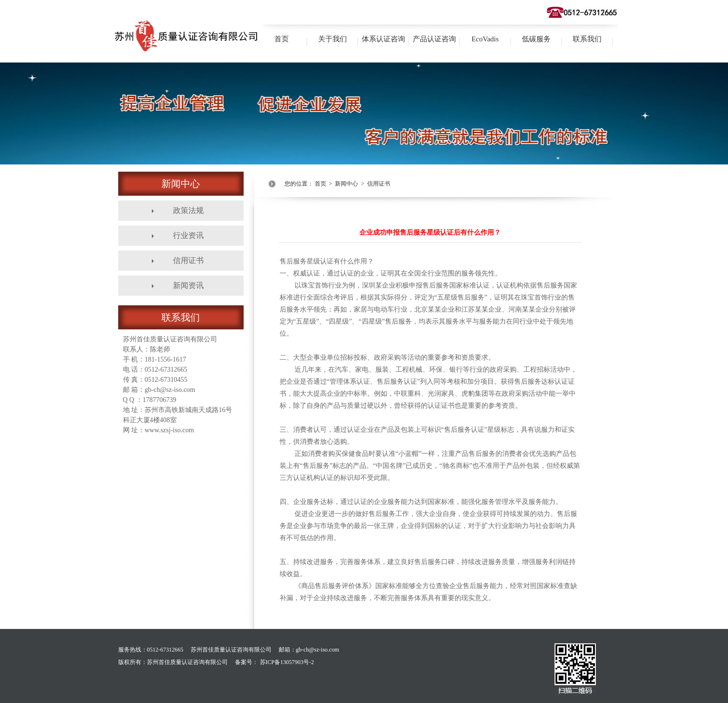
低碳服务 (536, 39)
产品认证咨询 (434, 39)
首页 (282, 39)
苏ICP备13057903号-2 (287, 662)
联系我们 (587, 39)
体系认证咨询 (383, 39)
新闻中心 (346, 184)
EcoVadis (485, 39)
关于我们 (333, 39)
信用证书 (379, 184)
